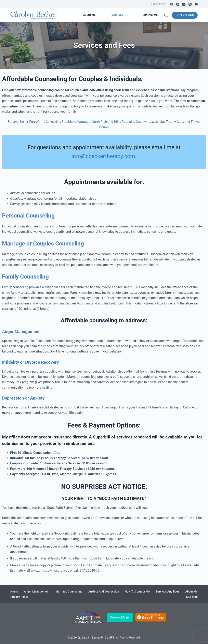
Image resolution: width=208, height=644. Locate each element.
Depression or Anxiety (23, 398)
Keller (24, 122)
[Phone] (190, 4)
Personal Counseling (28, 216)
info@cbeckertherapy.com (103, 156)
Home (14, 591)
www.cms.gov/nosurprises (50, 571)
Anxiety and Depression (104, 591)
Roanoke (128, 122)
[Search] (166, 15)
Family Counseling (25, 277)
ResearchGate (120, 617)
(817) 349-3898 (185, 15)
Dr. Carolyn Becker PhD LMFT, (96, 638)
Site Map (192, 597)
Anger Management (21, 332)
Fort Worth (37, 122)
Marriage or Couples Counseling (43, 244)
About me (89, 15)
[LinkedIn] (184, 4)
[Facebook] (172, 4)
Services (120, 15)
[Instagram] (178, 4)
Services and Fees (167, 591)
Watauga (84, 122)
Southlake (69, 122)
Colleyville (53, 122)
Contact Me (150, 15)
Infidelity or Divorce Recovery (30, 362)
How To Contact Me (137, 591)
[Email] (196, 4)
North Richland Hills (106, 122)
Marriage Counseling (69, 591)
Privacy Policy (19, 597)
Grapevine (143, 122)
